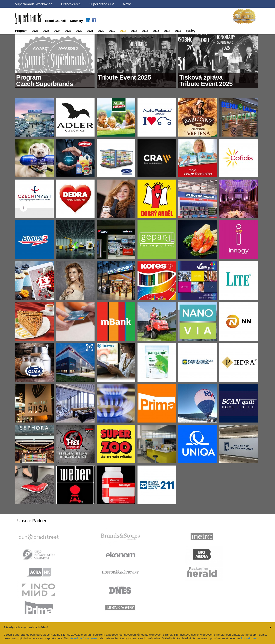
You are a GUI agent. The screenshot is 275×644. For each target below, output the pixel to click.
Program (21, 31)
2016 (145, 31)
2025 (46, 31)
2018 (123, 31)
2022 (79, 31)
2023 (68, 31)
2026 (35, 31)
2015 (156, 31)
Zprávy (191, 31)
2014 (167, 31)
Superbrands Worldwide (34, 4)
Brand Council (55, 21)
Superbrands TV (102, 4)
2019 (112, 31)
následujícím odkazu (83, 638)
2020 (101, 31)
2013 (178, 31)
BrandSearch (71, 4)
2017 (134, 31)
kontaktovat (249, 638)
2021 (90, 31)
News (127, 4)
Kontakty (76, 21)
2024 (57, 31)
